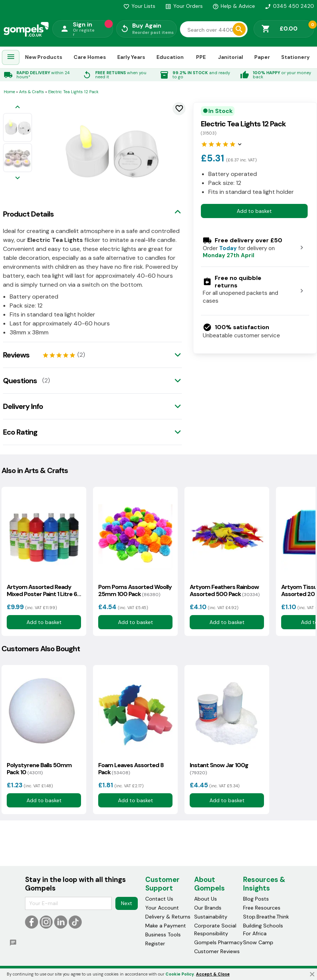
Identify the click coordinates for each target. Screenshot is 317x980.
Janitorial (231, 57)
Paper (262, 57)
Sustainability (211, 917)
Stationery (295, 57)
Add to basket (254, 211)
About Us (206, 899)
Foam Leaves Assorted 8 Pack (131, 769)
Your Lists (139, 6)
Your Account (162, 908)
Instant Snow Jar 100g (219, 769)
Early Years (131, 57)
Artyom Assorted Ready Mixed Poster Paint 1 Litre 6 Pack (42, 590)
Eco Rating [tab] (20, 432)
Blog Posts (256, 899)
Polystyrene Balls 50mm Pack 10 (39, 769)
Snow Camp (258, 942)
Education (170, 57)
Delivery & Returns (168, 917)
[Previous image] (18, 108)
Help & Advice (234, 6)
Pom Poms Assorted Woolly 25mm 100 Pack (135, 590)
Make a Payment (166, 926)
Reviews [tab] (16, 355)
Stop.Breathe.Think (266, 917)
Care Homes (90, 57)
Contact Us (159, 899)
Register (155, 943)
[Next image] (18, 178)
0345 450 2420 (289, 6)
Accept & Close (213, 974)
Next (127, 903)
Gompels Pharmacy (218, 942)
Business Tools (163, 935)
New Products (44, 57)
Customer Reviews (217, 951)
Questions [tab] (20, 381)
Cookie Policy (180, 974)
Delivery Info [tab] (23, 406)
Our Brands (208, 908)
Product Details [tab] (28, 214)
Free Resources (262, 908)
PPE (201, 57)
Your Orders (184, 6)
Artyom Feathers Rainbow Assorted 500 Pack (225, 590)
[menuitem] (11, 58)
